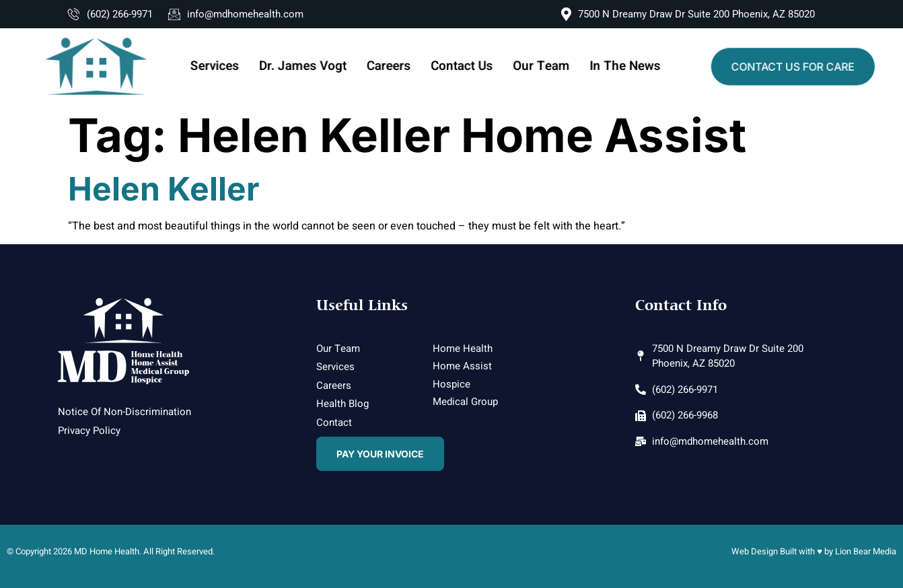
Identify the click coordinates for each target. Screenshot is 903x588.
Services (223, 66)
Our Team (537, 66)
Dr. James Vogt (308, 66)
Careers (391, 66)
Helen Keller (164, 189)
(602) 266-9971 (110, 14)
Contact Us (461, 66)
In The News (618, 66)
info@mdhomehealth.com (236, 14)
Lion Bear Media (866, 551)
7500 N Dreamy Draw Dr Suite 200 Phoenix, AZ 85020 (688, 14)
